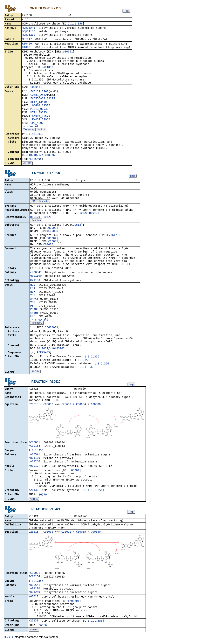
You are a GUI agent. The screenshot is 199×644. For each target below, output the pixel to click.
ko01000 (47, 67)
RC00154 (34, 447)
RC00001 (34, 443)
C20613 (76, 225)
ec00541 (36, 273)
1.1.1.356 (75, 24)
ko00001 (67, 52)
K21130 (35, 281)
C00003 (52, 229)
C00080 (48, 245)
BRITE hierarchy (40, 202)
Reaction (36, 221)
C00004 (52, 239)
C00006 (53, 232)
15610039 (37, 134)
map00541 (28, 28)
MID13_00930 (39, 109)
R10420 (27, 44)
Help (126, 11)
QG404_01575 (41, 106)
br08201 (74, 471)
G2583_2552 (38, 95)
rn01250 (34, 462)
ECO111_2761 (39, 92)
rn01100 (34, 459)
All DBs (27, 163)
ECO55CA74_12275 (43, 99)
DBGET (9, 639)
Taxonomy (29, 130)
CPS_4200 (37, 123)
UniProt (41, 130)
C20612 (112, 236)
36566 (43, 627)
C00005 (53, 242)
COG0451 (36, 87)
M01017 (27, 39)
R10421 (27, 47)
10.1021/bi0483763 (42, 155)
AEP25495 (35, 159)
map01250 (28, 35)
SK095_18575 (41, 116)
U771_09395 (38, 113)
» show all (31, 127)
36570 (43, 496)
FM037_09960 (41, 120)
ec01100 (36, 276)
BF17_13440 (38, 102)
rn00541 (34, 455)
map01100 (28, 31)
